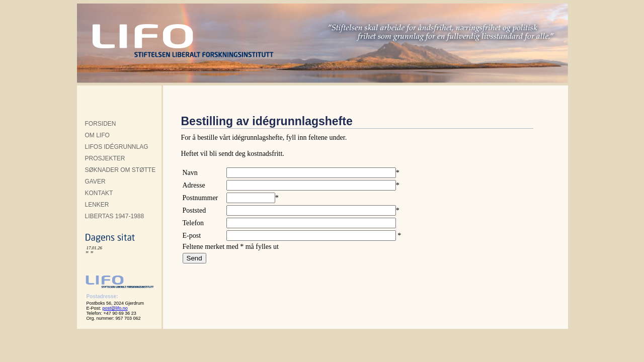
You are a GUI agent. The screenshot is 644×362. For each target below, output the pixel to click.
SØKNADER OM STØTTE (120, 170)
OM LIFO (97, 135)
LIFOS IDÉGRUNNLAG (117, 147)
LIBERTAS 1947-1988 (115, 216)
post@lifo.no (115, 308)
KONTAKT (99, 193)
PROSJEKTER (105, 158)
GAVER (95, 182)
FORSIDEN (101, 124)
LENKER (97, 205)
